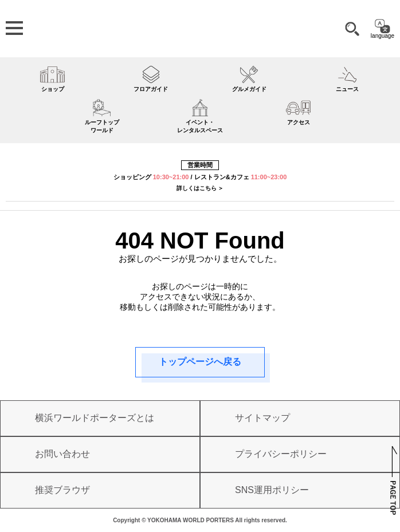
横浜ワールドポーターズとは (95, 418)
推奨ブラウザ (62, 490)
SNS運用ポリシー (272, 490)
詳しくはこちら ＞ (200, 188)
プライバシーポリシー (281, 454)
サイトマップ (262, 418)
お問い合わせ (62, 454)
